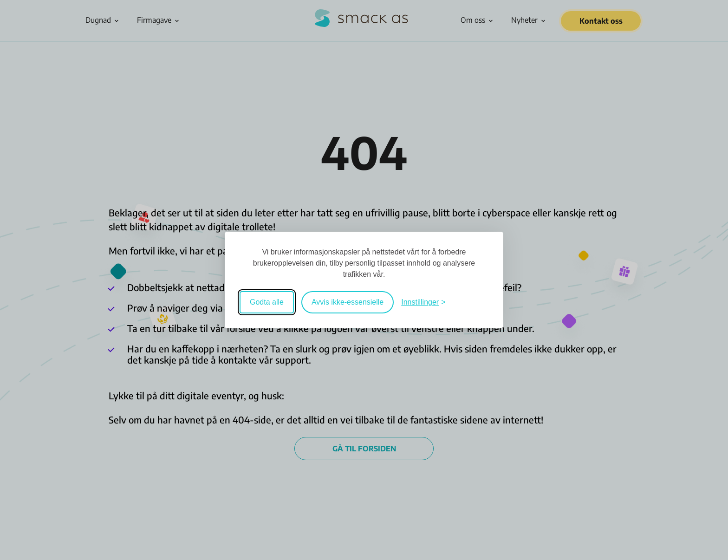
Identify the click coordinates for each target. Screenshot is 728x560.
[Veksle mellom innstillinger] (423, 302)
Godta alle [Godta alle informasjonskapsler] (267, 302)
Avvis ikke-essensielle (348, 302)
